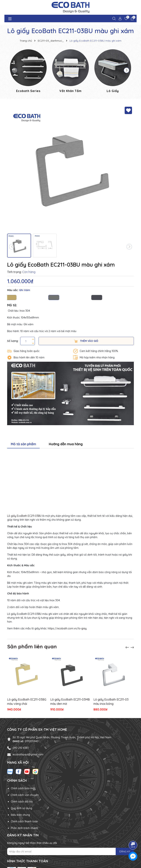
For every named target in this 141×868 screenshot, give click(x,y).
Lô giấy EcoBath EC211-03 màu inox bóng (111, 702)
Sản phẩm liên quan (32, 646)
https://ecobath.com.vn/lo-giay (67, 628)
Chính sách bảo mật (23, 788)
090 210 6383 (21, 748)
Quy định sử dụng (21, 808)
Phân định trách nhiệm (24, 828)
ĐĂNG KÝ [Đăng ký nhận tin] (125, 851)
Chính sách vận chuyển (25, 795)
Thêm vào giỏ (86, 341)
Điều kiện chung (20, 815)
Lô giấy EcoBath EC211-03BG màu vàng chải (27, 702)
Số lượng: (13, 341)
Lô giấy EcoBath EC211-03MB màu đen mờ (70, 702)
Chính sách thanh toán (24, 821)
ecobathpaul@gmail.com (28, 754)
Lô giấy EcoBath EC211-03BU (24, 516)
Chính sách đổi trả (22, 802)
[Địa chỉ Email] (70, 851)
